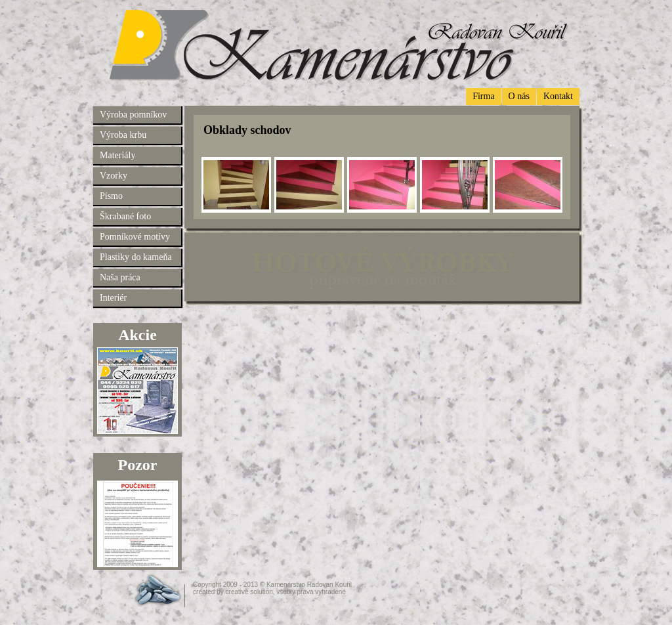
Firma (483, 96)
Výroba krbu (123, 135)
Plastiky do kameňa (136, 257)
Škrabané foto (125, 216)
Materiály (117, 155)
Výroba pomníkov (133, 115)
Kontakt (558, 96)
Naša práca (120, 277)
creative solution (249, 592)
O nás (519, 96)
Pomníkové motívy (135, 237)
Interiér (113, 298)
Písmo (111, 196)
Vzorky (114, 176)
